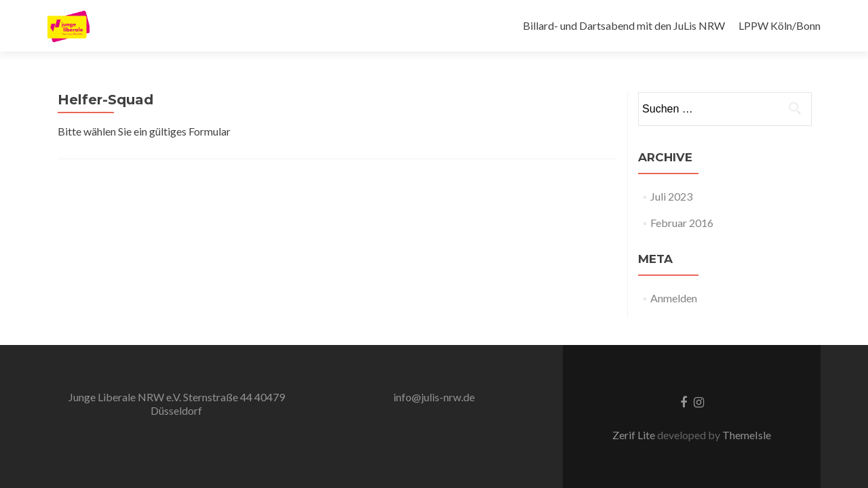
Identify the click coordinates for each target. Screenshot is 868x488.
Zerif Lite (635, 435)
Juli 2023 (671, 196)
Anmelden (674, 298)
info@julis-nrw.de (434, 397)
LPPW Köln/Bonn (780, 25)
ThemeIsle (747, 435)
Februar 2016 (682, 223)
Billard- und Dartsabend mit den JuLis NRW (624, 25)
